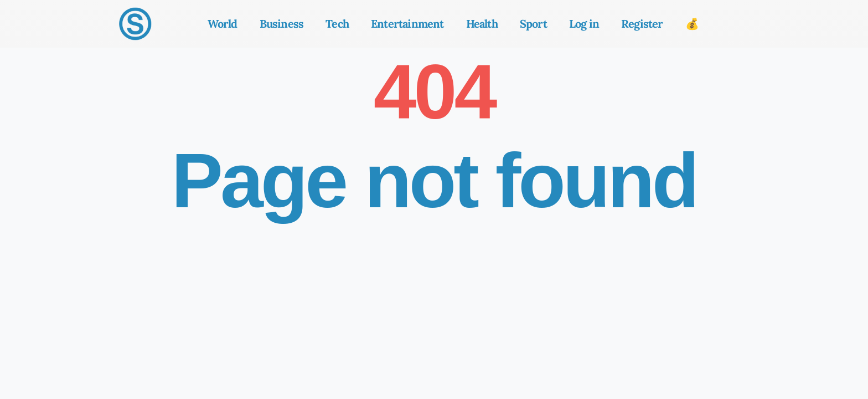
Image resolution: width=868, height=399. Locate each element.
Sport (533, 24)
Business (282, 24)
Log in (584, 24)
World (223, 24)
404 (434, 92)
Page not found (434, 180)
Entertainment (407, 24)
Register (642, 24)
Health (482, 24)
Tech (337, 24)
